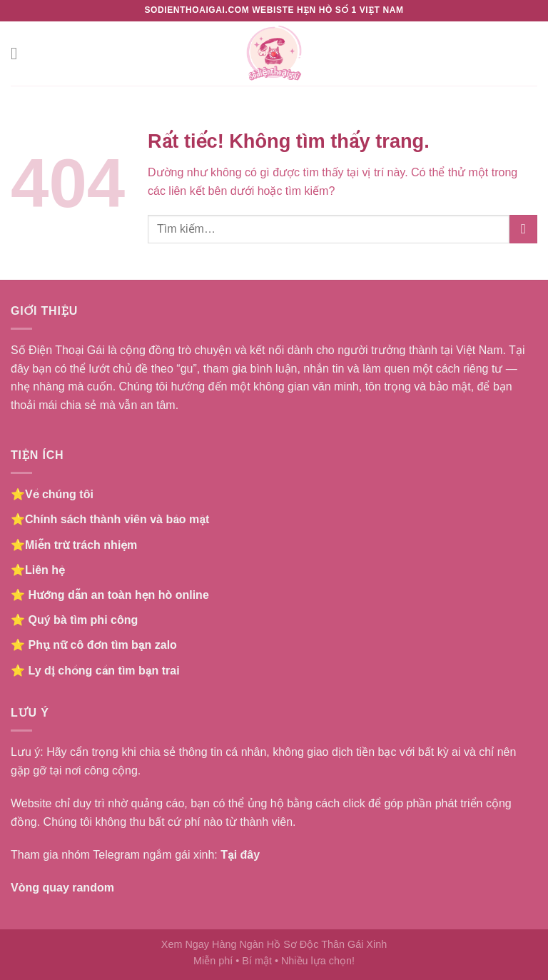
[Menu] (19, 53)
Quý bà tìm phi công (83, 620)
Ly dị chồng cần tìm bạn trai (103, 671)
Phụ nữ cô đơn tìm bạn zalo (102, 645)
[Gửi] (523, 229)
